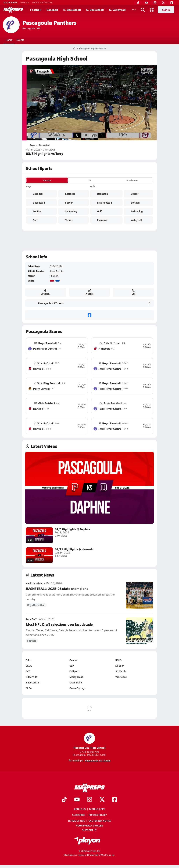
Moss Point (76, 682)
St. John (120, 666)
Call (133, 292)
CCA (28, 671)
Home (9, 40)
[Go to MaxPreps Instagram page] (89, 800)
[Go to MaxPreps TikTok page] (64, 800)
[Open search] (143, 10)
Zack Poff (31, 619)
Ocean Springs (77, 688)
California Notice (100, 821)
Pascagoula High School (90, 741)
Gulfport (74, 671)
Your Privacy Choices (89, 825)
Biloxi (29, 660)
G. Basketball (95, 10)
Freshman (132, 180)
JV (89, 180)
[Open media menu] (152, 10)
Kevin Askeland (35, 583)
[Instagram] (155, 3)
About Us (80, 809)
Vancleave (121, 677)
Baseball (52, 10)
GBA (72, 666)
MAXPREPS (11, 2)
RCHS (118, 660)
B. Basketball (72, 10)
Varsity (47, 180)
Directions (46, 292)
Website (90, 292)
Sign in (166, 10)
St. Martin (121, 671)
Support (89, 830)
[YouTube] (146, 3)
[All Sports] (134, 10)
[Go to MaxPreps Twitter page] (102, 800)
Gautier (74, 660)
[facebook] (89, 315)
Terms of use (76, 821)
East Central (33, 682)
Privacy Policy (98, 815)
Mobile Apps (97, 809)
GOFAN (25, 2)
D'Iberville (32, 677)
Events (20, 40)
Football (36, 10)
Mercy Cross (76, 677)
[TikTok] (138, 3)
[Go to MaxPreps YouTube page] (77, 800)
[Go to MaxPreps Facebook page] (115, 800)
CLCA (29, 666)
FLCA (29, 688)
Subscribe (79, 815)
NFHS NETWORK (43, 2)
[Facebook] (172, 3)
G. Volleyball (117, 10)
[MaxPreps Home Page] (74, 48)
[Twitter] (163, 3)
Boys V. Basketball (38, 145)
